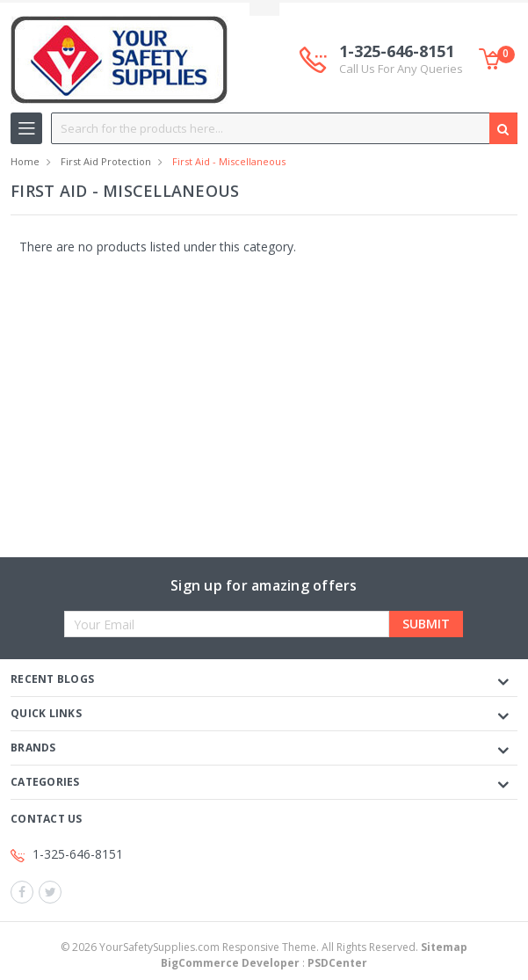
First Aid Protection (106, 161)
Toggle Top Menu (264, 9)
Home (25, 161)
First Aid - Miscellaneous (229, 161)
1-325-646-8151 (401, 60)
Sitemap (444, 947)
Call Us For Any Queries (401, 69)
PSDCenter (337, 963)
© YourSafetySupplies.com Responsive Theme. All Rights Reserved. (264, 947)
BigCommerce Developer (230, 963)
